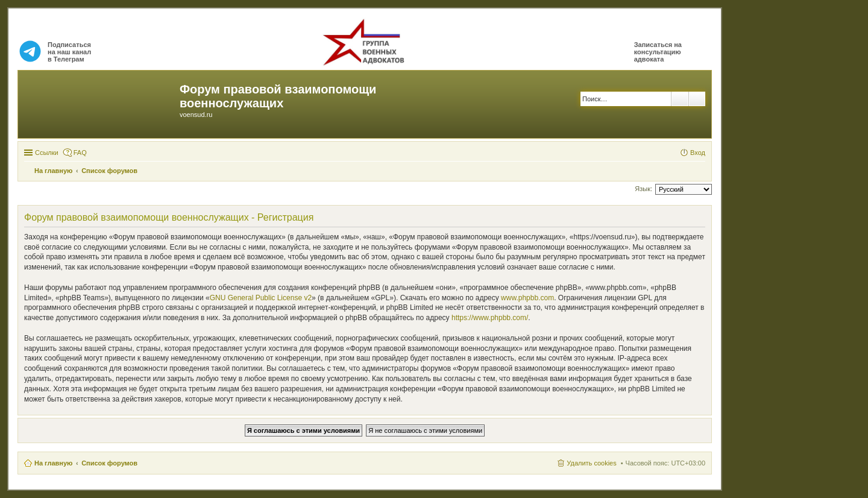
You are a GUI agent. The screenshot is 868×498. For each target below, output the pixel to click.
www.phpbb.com (527, 298)
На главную (53, 463)
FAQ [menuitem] (80, 153)
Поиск (680, 99)
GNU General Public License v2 (261, 298)
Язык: (643, 189)
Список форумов (109, 463)
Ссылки (47, 153)
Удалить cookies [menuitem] (591, 463)
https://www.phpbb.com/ (490, 318)
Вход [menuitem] (698, 153)
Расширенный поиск (697, 99)
